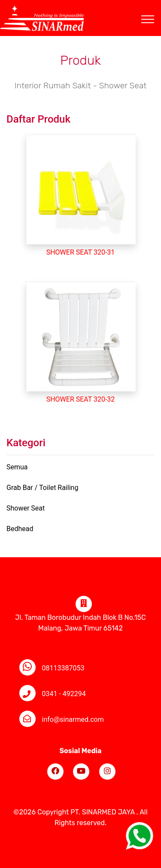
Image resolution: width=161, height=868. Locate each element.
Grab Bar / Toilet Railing (42, 488)
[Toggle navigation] (154, 9)
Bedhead (20, 529)
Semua (17, 467)
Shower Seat (26, 508)
